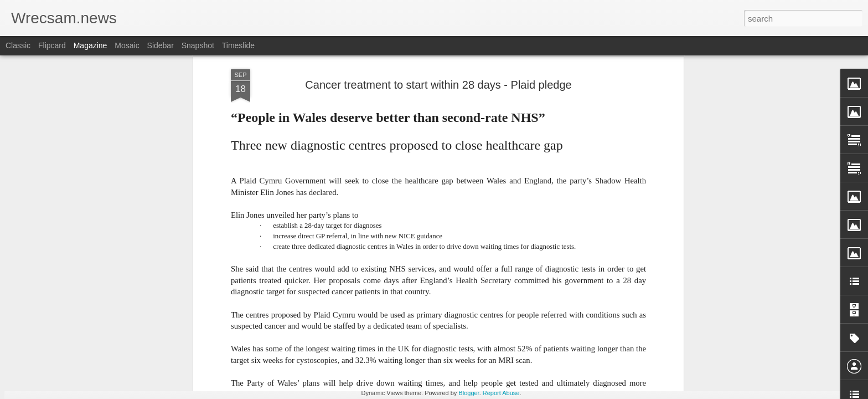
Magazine (91, 45)
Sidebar (161, 45)
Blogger (469, 393)
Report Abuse (501, 393)
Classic (18, 45)
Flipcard (52, 45)
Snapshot (198, 45)
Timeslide (238, 45)
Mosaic (127, 45)
